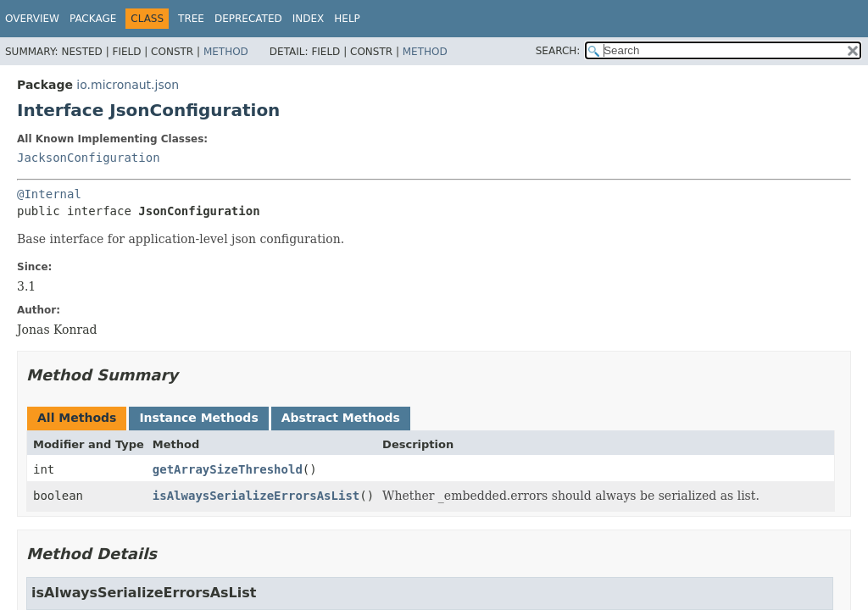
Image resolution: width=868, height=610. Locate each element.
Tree (191, 19)
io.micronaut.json (128, 85)
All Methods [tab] (77, 418)
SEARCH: (558, 51)
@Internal (49, 194)
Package (93, 19)
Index (309, 19)
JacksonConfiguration (89, 158)
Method (226, 52)
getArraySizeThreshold (228, 469)
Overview (32, 19)
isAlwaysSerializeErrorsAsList (256, 496)
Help (347, 19)
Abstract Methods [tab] (341, 418)
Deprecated (248, 19)
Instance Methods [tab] (198, 418)
